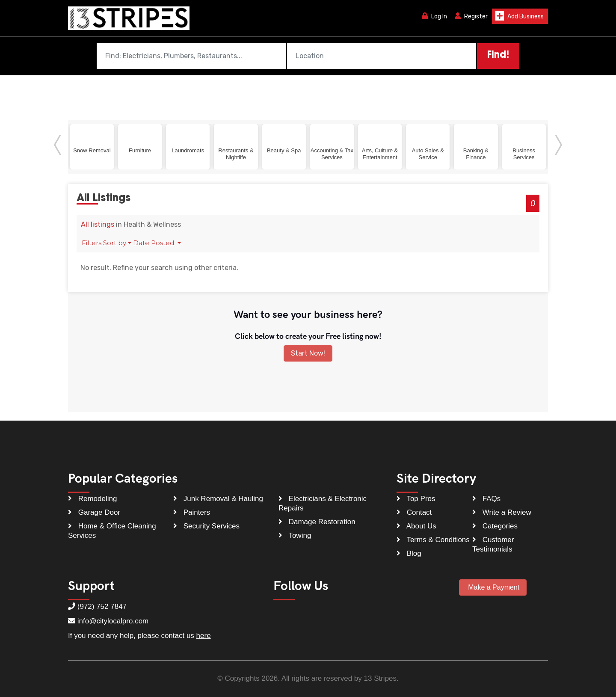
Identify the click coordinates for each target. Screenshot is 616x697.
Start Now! (308, 354)
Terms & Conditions (433, 540)
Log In (434, 16)
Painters (192, 513)
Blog (409, 554)
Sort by (115, 243)
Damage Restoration (317, 522)
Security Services (206, 526)
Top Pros (416, 499)
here (204, 636)
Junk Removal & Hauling (218, 499)
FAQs (486, 499)
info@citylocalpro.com (113, 621)
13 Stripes (381, 679)
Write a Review (502, 513)
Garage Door (94, 513)
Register (471, 16)
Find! (498, 56)
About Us (416, 526)
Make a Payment (493, 588)
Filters (92, 243)
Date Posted (154, 243)
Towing (295, 536)
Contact (414, 513)
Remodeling (92, 499)
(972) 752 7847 (102, 607)
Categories (495, 526)
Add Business (520, 16)
